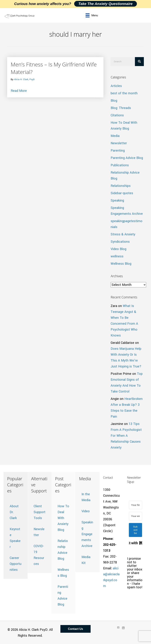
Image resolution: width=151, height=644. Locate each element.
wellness (117, 256)
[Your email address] (135, 516)
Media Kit (86, 560)
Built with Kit (135, 543)
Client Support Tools (39, 512)
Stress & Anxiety (123, 234)
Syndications (120, 242)
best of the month (124, 93)
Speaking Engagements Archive (87, 534)
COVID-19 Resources (39, 555)
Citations (117, 115)
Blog (114, 101)
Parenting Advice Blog (127, 158)
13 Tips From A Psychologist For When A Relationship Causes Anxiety (126, 436)
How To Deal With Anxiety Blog (63, 518)
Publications (120, 165)
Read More (19, 90)
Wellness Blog (121, 264)
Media (115, 136)
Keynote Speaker (15, 538)
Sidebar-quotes (122, 193)
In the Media (86, 497)
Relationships (121, 186)
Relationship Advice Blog (63, 550)
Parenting (118, 151)
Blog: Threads (121, 108)
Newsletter (119, 143)
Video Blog (118, 249)
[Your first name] (135, 505)
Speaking (117, 200)
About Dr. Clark (14, 512)
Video (86, 511)
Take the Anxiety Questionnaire (106, 4)
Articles (116, 86)
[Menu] (92, 15)
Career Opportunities (16, 564)
